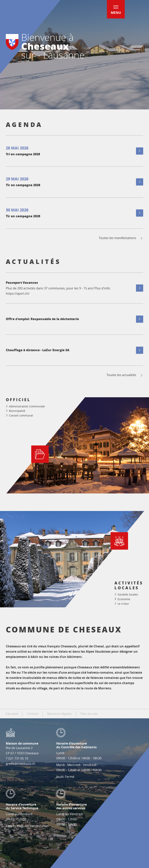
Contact (33, 714)
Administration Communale (27, 406)
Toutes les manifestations (121, 238)
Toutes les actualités (125, 375)
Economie (124, 599)
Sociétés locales (128, 594)
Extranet (12, 714)
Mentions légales (59, 714)
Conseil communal (21, 415)
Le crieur (123, 604)
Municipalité (17, 411)
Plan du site (89, 714)
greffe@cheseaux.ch (20, 764)
